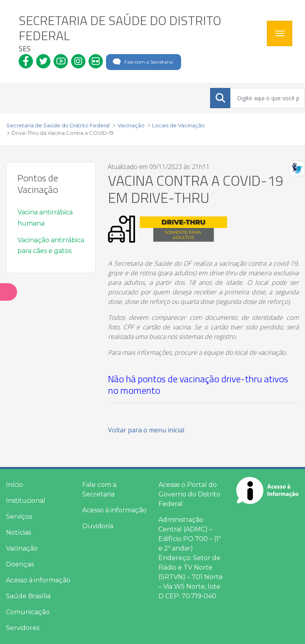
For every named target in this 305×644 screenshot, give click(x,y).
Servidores (23, 628)
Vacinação (22, 548)
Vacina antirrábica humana (45, 218)
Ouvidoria (98, 526)
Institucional (26, 501)
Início (14, 485)
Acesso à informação (38, 580)
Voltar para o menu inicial (146, 430)
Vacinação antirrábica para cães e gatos (51, 245)
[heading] (140, 33)
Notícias (18, 532)
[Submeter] (220, 98)
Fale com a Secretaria (142, 62)
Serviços (19, 517)
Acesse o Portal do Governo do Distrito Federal (189, 494)
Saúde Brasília (28, 596)
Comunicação (28, 612)
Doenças (20, 564)
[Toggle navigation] (280, 33)
